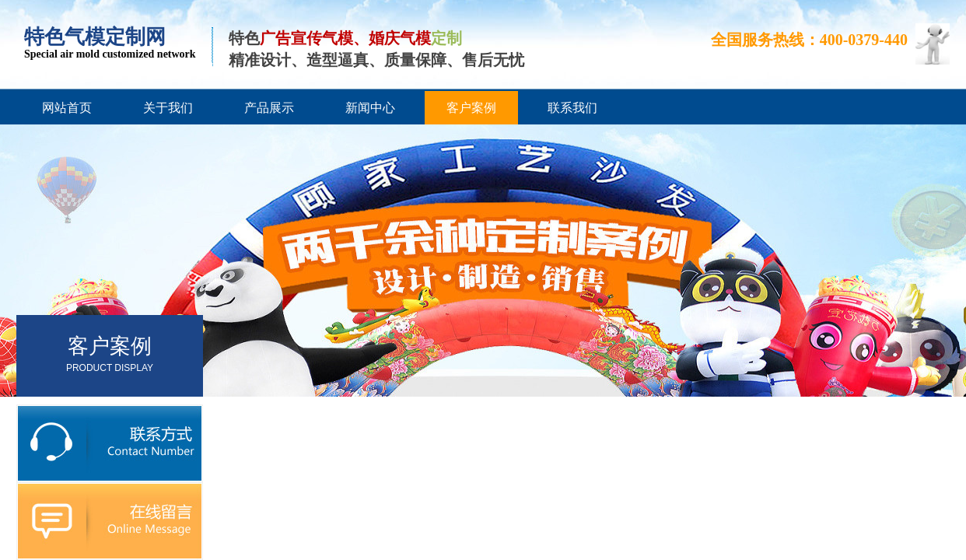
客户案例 (471, 108)
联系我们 (572, 108)
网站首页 (67, 108)
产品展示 (269, 108)
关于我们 (168, 108)
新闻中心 (370, 108)
